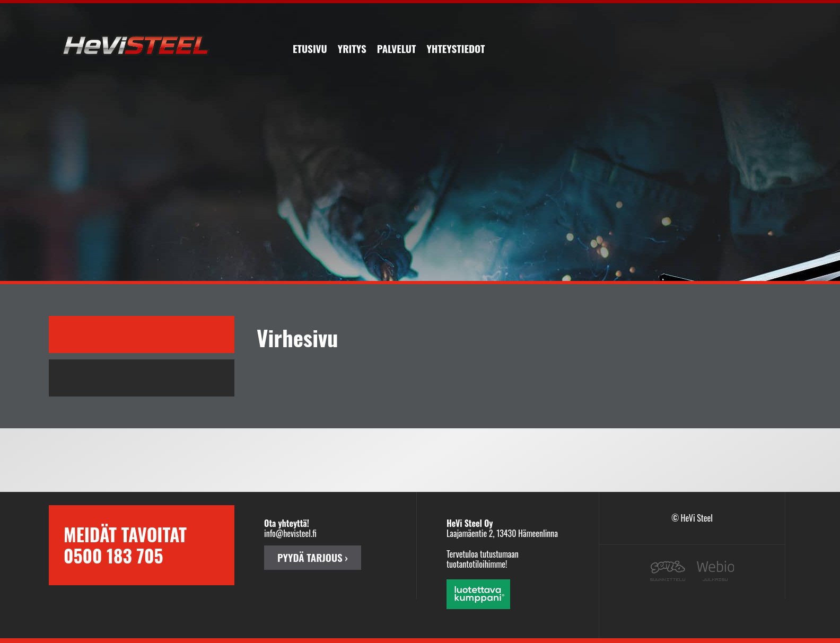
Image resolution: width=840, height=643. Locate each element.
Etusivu (310, 48)
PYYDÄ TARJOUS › (313, 557)
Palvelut (397, 48)
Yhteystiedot (456, 48)
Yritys (352, 48)
